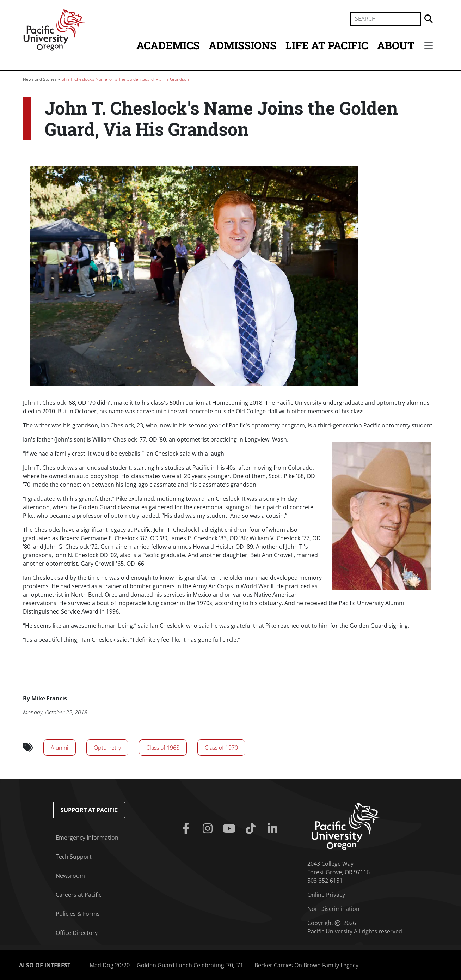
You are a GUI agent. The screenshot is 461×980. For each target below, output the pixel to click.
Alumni (60, 748)
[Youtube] (230, 829)
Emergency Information (87, 838)
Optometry (107, 748)
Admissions (242, 45)
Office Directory (77, 933)
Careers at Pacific (79, 895)
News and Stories (40, 79)
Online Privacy (326, 895)
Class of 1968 (163, 748)
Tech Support (74, 857)
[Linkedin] (274, 829)
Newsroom (70, 876)
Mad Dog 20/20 (110, 965)
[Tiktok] (252, 829)
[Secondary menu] (429, 45)
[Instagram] (209, 829)
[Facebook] (187, 829)
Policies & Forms (78, 914)
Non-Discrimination (333, 909)
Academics (168, 45)
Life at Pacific (327, 45)
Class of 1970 (221, 748)
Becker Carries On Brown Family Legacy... (309, 965)
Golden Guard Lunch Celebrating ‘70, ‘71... (192, 965)
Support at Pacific (89, 810)
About (396, 45)
